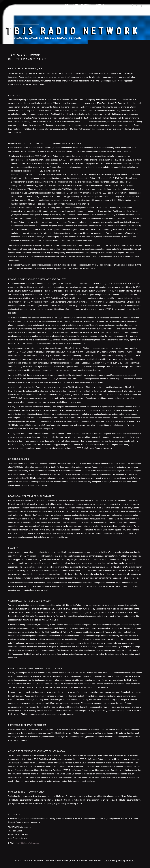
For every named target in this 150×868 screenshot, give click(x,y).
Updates (75, 5)
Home (67, 5)
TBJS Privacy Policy (114, 860)
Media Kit (130, 860)
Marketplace (99, 5)
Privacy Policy (86, 5)
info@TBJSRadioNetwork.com (27, 843)
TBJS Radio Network (74, 30)
